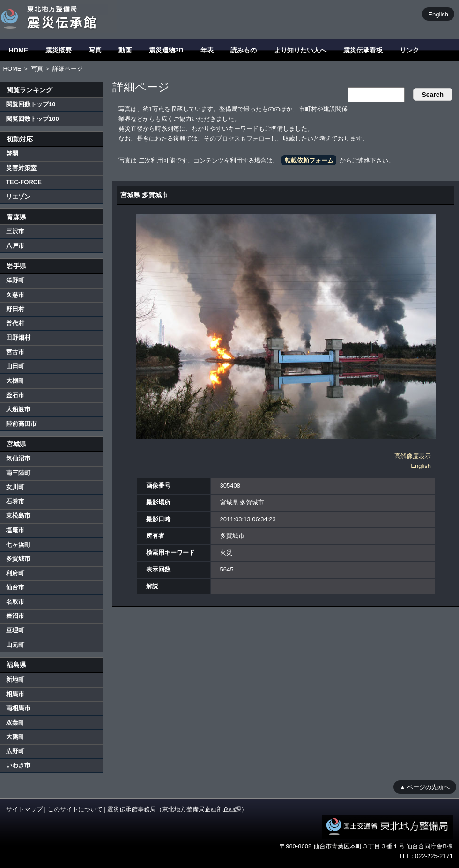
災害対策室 (21, 168)
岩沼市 (15, 616)
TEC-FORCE (24, 182)
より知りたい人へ (300, 50)
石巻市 (15, 501)
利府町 (15, 573)
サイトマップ (24, 809)
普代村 (15, 323)
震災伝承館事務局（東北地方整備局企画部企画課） (177, 809)
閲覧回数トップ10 (31, 104)
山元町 (15, 645)
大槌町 (15, 381)
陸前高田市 (21, 424)
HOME (18, 50)
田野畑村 (18, 338)
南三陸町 (18, 473)
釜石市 (15, 395)
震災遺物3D (166, 50)
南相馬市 (18, 708)
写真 (95, 50)
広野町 (15, 751)
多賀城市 (18, 559)
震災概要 (59, 50)
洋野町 (15, 280)
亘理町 (15, 630)
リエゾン (18, 197)
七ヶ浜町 (18, 545)
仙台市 (15, 587)
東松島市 (18, 516)
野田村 (15, 309)
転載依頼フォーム (309, 160)
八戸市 (15, 246)
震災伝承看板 (363, 50)
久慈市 (15, 295)
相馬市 (15, 694)
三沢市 (15, 231)
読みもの (244, 50)
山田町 (15, 366)
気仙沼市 (18, 458)
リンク (409, 50)
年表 (207, 50)
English (438, 14)
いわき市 (18, 765)
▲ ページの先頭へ (425, 787)
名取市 (15, 602)
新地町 (15, 679)
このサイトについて (75, 809)
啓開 (12, 153)
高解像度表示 (413, 456)
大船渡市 (18, 409)
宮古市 (15, 352)
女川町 (15, 487)
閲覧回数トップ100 (33, 119)
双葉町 (15, 723)
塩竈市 (15, 530)
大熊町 (15, 737)
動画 (125, 50)
